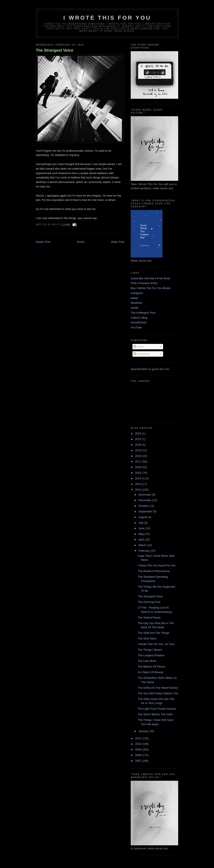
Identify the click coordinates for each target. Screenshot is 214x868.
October (144, 506)
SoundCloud (138, 322)
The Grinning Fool (149, 602)
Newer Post (43, 242)
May (142, 534)
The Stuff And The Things (153, 633)
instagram (137, 293)
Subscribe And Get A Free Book (150, 278)
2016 (139, 467)
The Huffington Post (143, 313)
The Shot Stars (147, 638)
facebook (136, 303)
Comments (142, 354)
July (141, 523)
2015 (139, 473)
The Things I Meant (150, 650)
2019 (139, 450)
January (144, 731)
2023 (139, 433)
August (143, 517)
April (142, 540)
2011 (139, 738)
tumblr (135, 308)
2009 (139, 750)
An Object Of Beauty (150, 672)
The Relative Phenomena (153, 571)
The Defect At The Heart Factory (158, 688)
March (143, 545)
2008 (139, 755)
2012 (139, 490)
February (145, 551)
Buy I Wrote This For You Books (151, 288)
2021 (139, 439)
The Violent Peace (149, 618)
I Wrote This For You (107, 18)
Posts (138, 347)
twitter (135, 298)
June (142, 528)
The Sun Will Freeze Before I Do (158, 693)
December (145, 495)
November (145, 500)
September (146, 511)
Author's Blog (139, 318)
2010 (139, 744)
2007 (139, 761)
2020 (139, 445)
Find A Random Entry (144, 283)
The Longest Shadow (151, 655)
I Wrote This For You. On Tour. (156, 644)
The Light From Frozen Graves (157, 709)
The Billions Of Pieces (151, 667)
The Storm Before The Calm (155, 714)
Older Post (118, 242)
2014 (139, 478)
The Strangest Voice (55, 50)
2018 (139, 456)
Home (81, 242)
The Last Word (147, 661)
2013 (139, 484)
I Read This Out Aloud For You (157, 565)
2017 (139, 462)
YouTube (136, 327)
